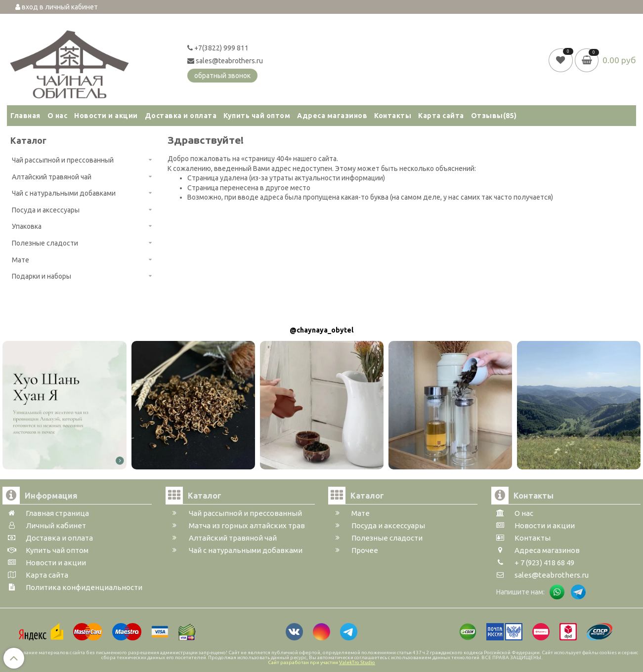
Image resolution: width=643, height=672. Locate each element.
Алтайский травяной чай (52, 177)
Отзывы (494, 116)
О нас (58, 116)
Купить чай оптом (257, 116)
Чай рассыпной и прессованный (63, 160)
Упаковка (27, 226)
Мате (21, 260)
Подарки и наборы (42, 276)
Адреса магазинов (332, 116)
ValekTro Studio (357, 662)
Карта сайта (441, 116)
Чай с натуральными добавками (64, 193)
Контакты (393, 116)
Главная (25, 116)
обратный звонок (222, 76)
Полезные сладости (45, 243)
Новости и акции (106, 116)
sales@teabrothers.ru (225, 61)
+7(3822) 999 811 (218, 48)
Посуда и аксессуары (46, 210)
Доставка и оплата (181, 116)
